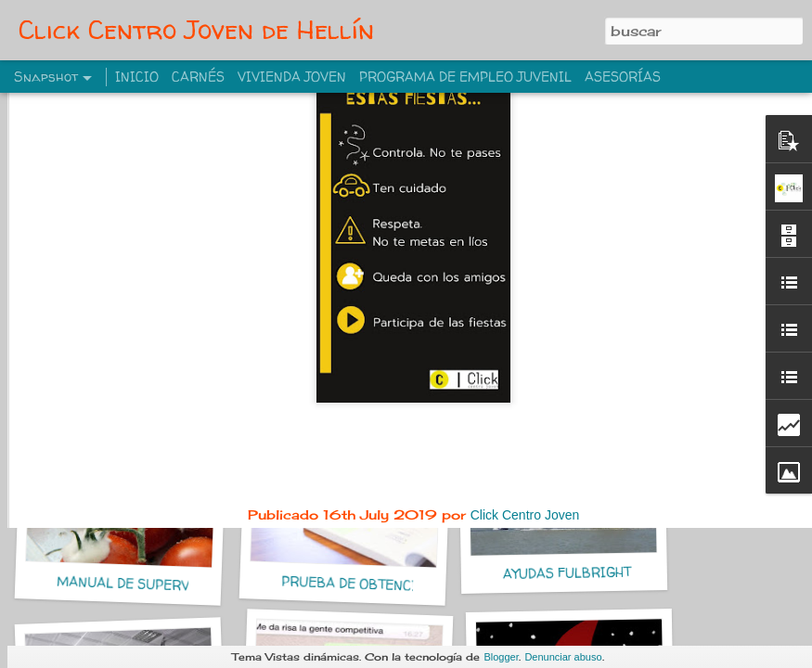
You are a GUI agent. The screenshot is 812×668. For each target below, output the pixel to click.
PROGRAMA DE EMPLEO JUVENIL (465, 77)
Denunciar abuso (563, 657)
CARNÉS (198, 77)
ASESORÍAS (623, 77)
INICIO (137, 77)
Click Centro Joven (525, 393)
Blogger (501, 657)
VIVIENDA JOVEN (292, 77)
